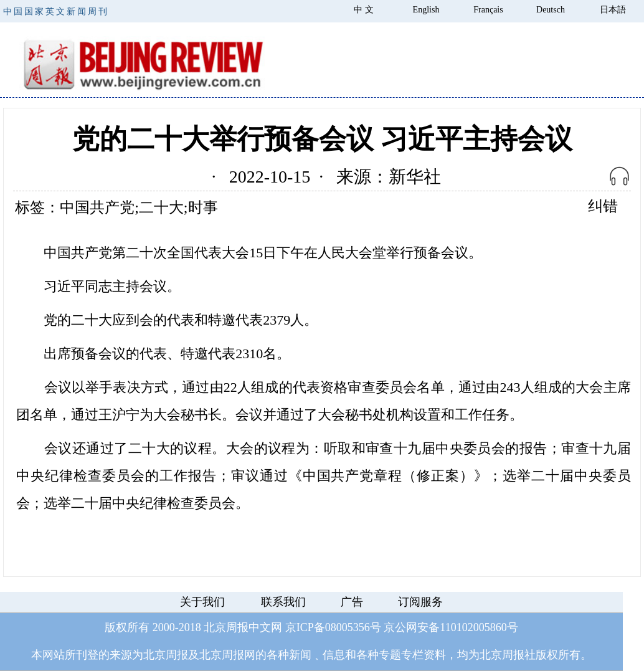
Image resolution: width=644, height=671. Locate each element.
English (426, 10)
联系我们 (283, 602)
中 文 (364, 10)
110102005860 (473, 627)
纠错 (603, 206)
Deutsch (551, 10)
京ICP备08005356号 (333, 627)
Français (488, 10)
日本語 (613, 10)
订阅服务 (420, 602)
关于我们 (202, 602)
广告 (352, 602)
